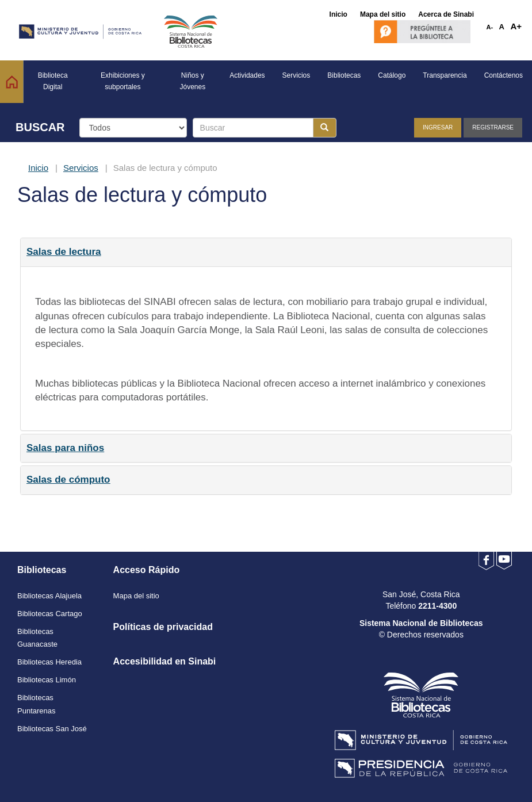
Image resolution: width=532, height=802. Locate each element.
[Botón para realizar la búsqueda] (325, 128)
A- (490, 27)
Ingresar (438, 127)
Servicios (81, 168)
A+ (516, 26)
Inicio (38, 168)
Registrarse (493, 127)
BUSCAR (40, 127)
